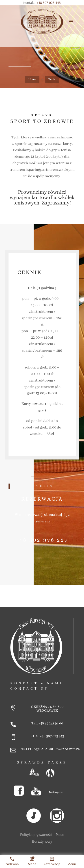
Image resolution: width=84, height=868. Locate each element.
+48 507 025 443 (49, 3)
